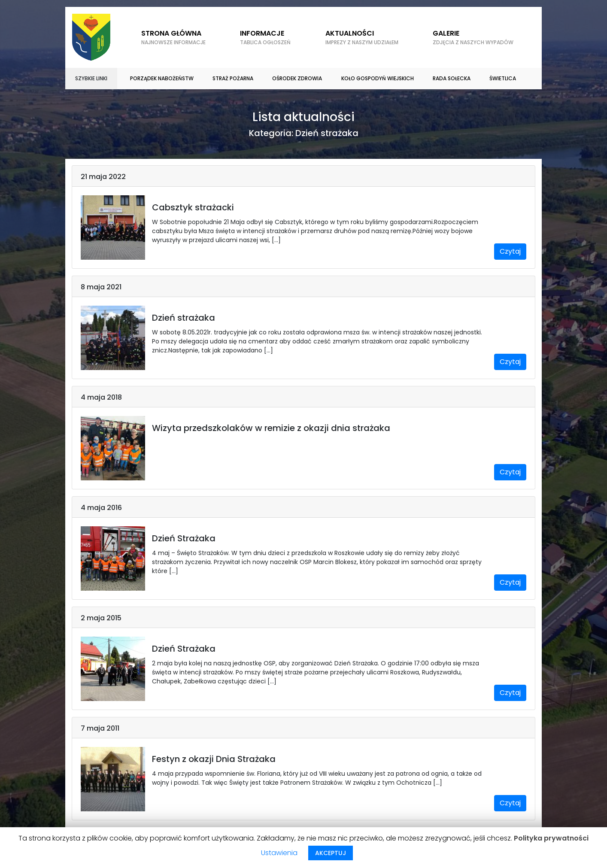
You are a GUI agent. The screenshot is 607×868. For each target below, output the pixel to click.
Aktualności (362, 37)
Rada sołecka (452, 78)
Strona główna (173, 37)
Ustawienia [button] (279, 853)
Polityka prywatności (551, 838)
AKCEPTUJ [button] (331, 853)
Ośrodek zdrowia (297, 78)
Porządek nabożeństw (162, 78)
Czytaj (510, 251)
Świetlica (503, 78)
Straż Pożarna (233, 78)
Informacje (265, 37)
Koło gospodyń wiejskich (378, 78)
